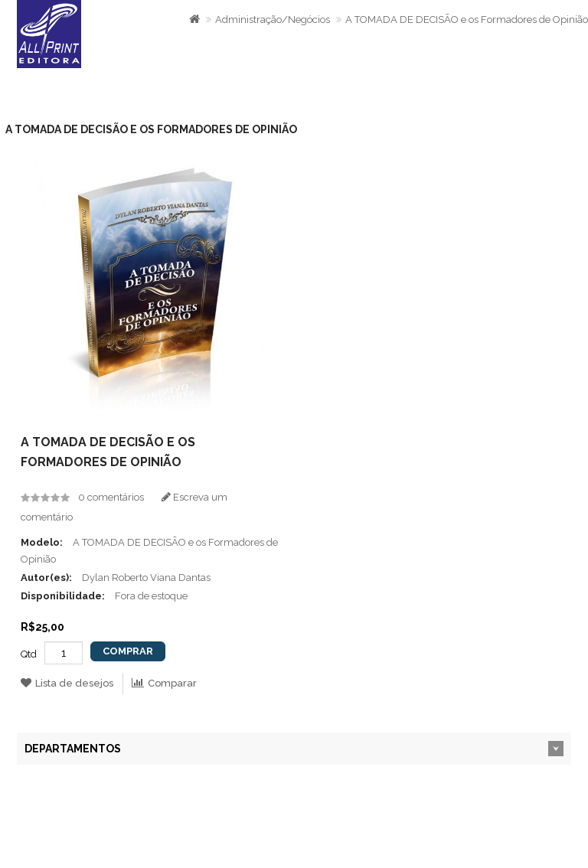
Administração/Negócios (273, 20)
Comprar (128, 651)
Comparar (164, 683)
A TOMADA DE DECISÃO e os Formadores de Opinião (467, 20)
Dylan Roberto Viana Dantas (146, 578)
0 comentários (111, 497)
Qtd (29, 654)
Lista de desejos (67, 683)
